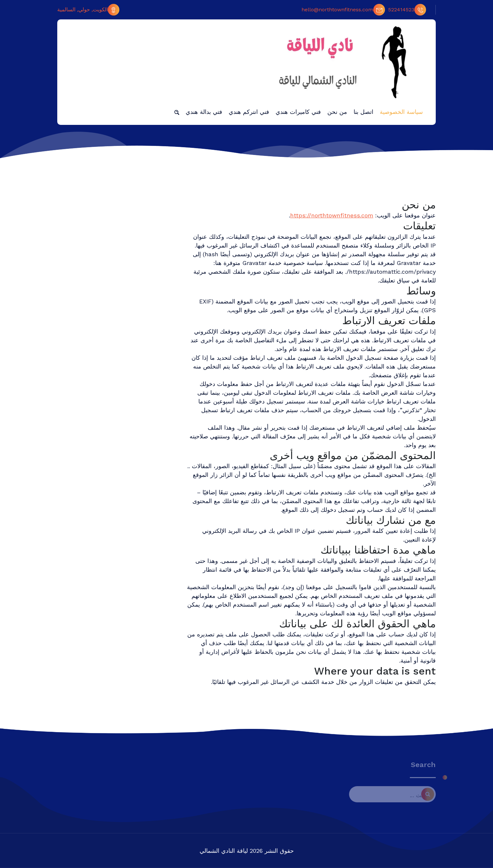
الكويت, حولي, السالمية (88, 10)
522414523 (407, 10)
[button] (177, 112)
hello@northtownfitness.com (343, 10)
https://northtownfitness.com (332, 215)
